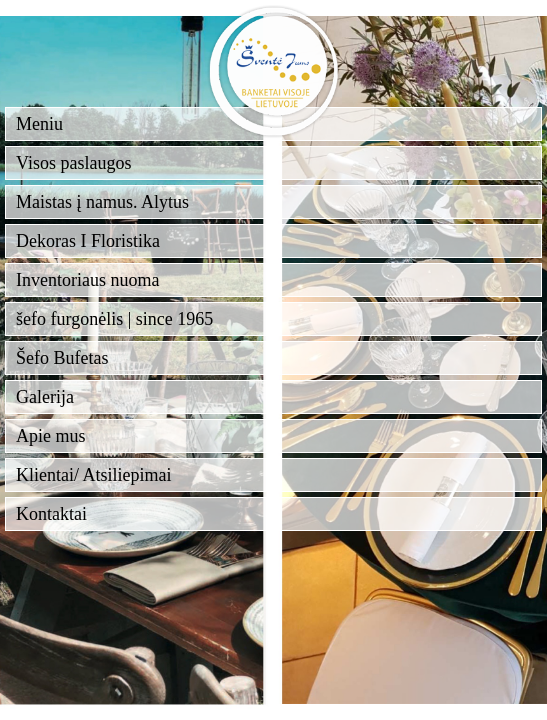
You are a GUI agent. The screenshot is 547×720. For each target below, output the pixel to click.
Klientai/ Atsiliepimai (93, 475)
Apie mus (51, 436)
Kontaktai (51, 514)
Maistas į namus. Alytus (102, 202)
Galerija (45, 397)
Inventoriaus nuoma (87, 280)
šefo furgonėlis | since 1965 (114, 319)
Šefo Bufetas (62, 358)
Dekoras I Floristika (88, 241)
